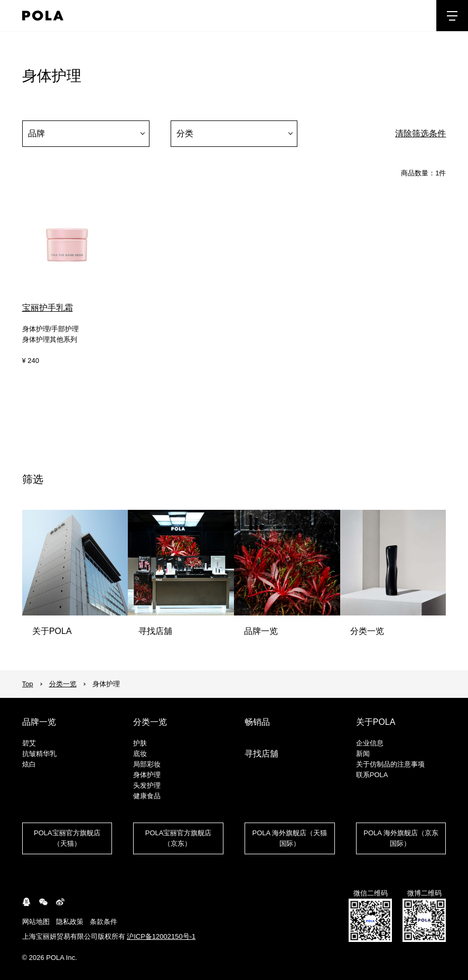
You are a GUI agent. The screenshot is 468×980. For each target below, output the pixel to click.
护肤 (140, 743)
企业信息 (370, 743)
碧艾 (29, 743)
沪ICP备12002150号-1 (161, 936)
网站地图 (36, 922)
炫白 (29, 764)
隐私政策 (70, 922)
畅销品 (257, 722)
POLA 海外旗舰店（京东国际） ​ (401, 838)
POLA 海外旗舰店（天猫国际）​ (290, 838)
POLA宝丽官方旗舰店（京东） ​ (179, 838)
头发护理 (147, 785)
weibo (60, 902)
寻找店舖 (261, 754)
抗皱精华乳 (39, 754)
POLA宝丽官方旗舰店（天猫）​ (67, 838)
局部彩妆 (147, 764)
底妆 (140, 754)
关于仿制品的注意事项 (390, 764)
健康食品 (147, 796)
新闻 (363, 754)
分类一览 (63, 684)
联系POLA (372, 775)
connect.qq (26, 902)
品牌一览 (39, 722)
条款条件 (104, 922)
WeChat (43, 902)
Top (28, 684)
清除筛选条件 (420, 133)
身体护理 (147, 775)
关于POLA (376, 722)
